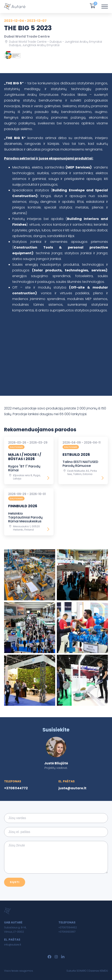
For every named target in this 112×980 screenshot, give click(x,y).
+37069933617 (67, 932)
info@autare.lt (13, 945)
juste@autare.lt (72, 788)
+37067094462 (68, 927)
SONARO (82, 971)
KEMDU (104, 971)
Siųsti (15, 882)
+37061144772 (16, 788)
